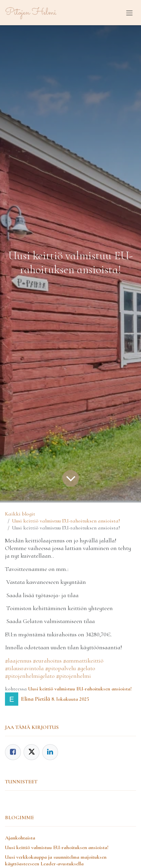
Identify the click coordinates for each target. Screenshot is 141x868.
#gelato (86, 668)
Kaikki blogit (20, 514)
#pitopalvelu (61, 668)
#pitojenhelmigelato (30, 676)
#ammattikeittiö (83, 661)
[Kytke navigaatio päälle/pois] (129, 13)
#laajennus (18, 661)
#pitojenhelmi (73, 676)
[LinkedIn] (50, 752)
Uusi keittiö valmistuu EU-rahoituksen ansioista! (66, 521)
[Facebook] (13, 752)
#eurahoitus (47, 661)
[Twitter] (32, 752)
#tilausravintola (24, 668)
